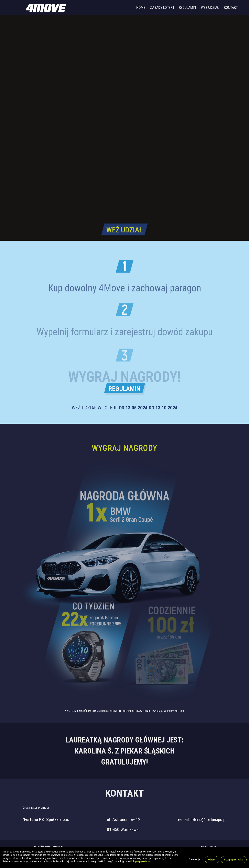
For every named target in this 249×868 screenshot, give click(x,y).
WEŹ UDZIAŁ (124, 229)
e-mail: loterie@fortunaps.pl (202, 820)
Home (141, 7)
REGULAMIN (124, 389)
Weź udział (210, 7)
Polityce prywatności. (141, 861)
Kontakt (231, 7)
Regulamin (187, 7)
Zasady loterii (162, 7)
